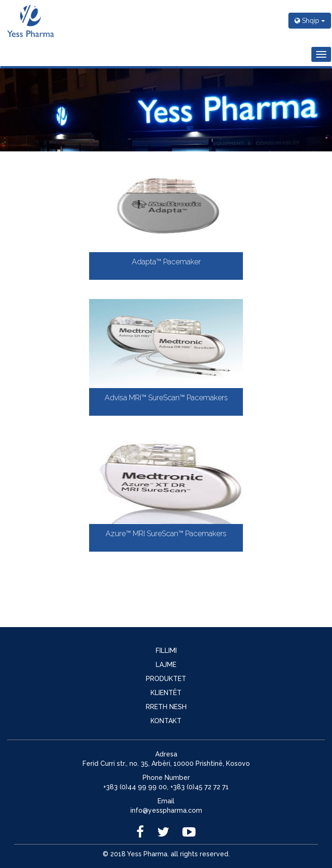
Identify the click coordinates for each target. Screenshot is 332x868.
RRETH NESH (166, 707)
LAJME (166, 665)
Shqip (310, 21)
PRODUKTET (166, 679)
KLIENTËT (166, 693)
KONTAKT (166, 721)
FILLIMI (166, 651)
